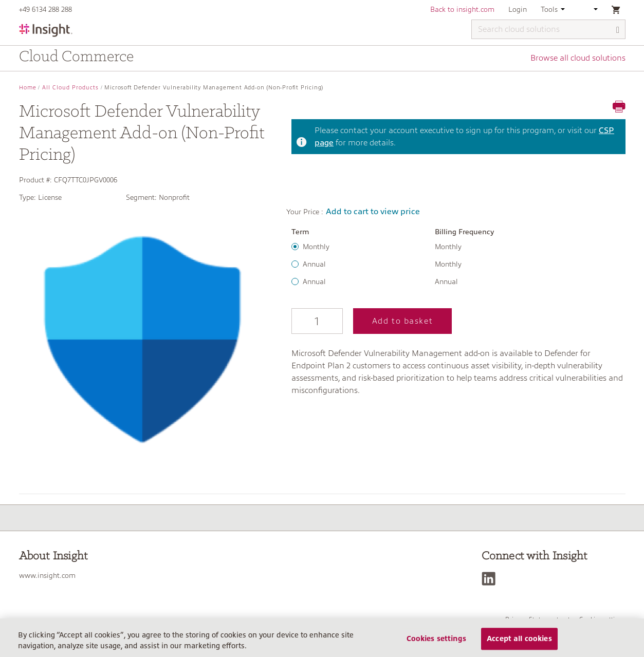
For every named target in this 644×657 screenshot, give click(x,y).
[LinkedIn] (491, 579)
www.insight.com (47, 575)
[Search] (618, 30)
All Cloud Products (70, 88)
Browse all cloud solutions (578, 58)
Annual (314, 264)
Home (28, 88)
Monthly (316, 247)
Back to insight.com (462, 9)
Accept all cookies (519, 643)
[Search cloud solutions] (548, 29)
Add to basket (403, 321)
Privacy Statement (532, 620)
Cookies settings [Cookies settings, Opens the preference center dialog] (436, 643)
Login (518, 9)
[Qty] (317, 321)
